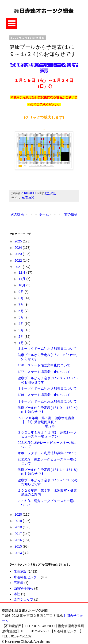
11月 (22, 279)
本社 (17, 594)
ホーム (44, 214)
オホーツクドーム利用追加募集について (47, 349)
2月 (22, 337)
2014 (19, 553)
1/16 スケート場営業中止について (44, 395)
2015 (19, 546)
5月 (22, 317)
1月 (22, 343)
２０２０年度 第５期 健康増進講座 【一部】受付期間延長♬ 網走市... (48, 422)
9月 (22, 292)
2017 (19, 534)
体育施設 (28, 198)
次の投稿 (17, 214)
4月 (22, 324)
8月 (22, 298)
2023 (19, 254)
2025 (19, 241)
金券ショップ (23, 599)
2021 (19, 267)
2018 (19, 527)
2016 (19, 540)
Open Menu (11, 23)
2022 (19, 261)
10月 (22, 285)
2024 (19, 248)
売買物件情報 (23, 588)
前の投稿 (71, 214)
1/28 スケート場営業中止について (44, 365)
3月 (22, 330)
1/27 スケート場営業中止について (44, 372)
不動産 (19, 583)
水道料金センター (27, 577)
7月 (22, 304)
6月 (22, 311)
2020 (19, 514)
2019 (19, 521)
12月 (22, 272)
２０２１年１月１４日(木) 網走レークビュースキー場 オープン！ (47, 434)
